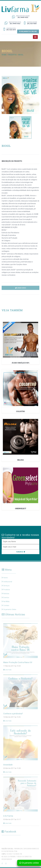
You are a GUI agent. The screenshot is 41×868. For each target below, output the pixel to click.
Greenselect (21, 508)
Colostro (20, 411)
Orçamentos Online (28, 31)
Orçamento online (29, 863)
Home (4, 55)
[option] (20, 95)
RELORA (21, 460)
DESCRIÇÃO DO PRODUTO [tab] (12, 161)
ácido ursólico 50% (20, 363)
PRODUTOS (12, 55)
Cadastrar (21, 552)
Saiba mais (20, 288)
